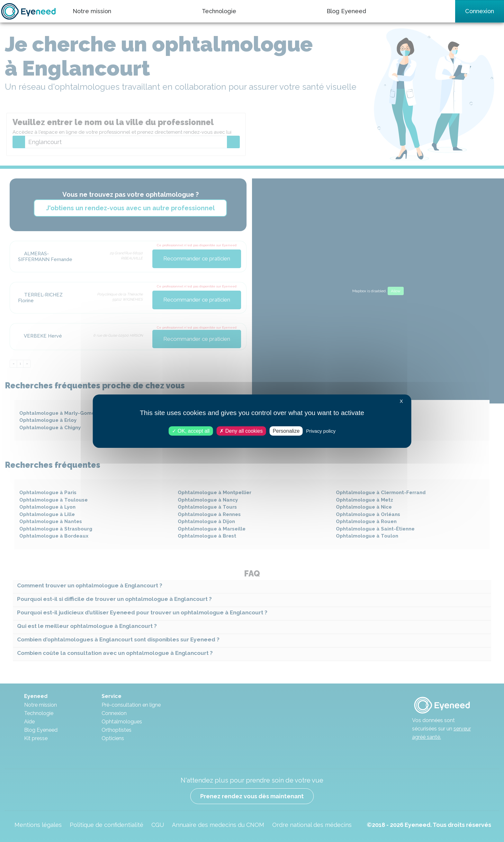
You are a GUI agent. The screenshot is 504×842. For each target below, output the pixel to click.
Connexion (480, 11)
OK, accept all (191, 431)
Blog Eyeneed (346, 11)
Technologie (219, 11)
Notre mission (92, 11)
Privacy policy (321, 431)
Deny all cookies (241, 431)
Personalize (286, 431)
